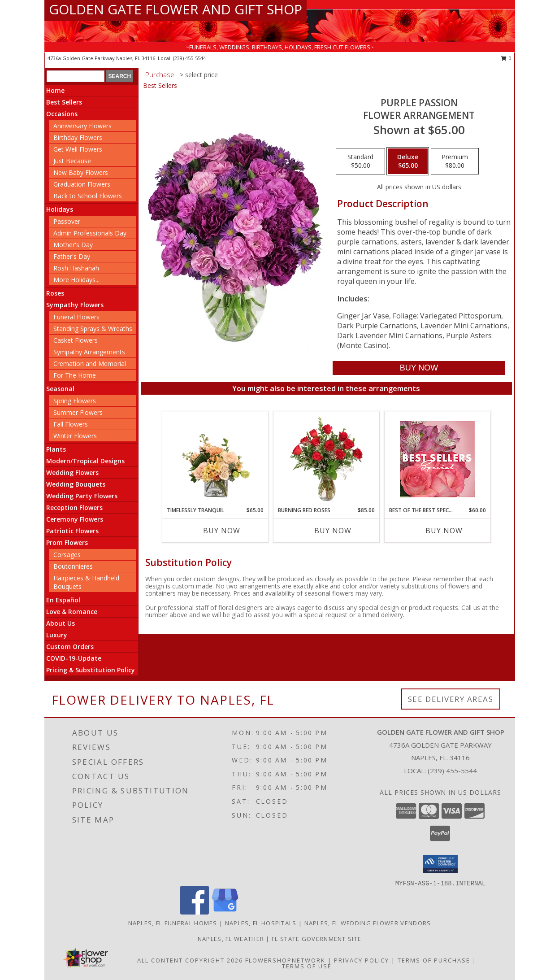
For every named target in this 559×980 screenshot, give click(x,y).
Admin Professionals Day (90, 233)
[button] (440, 864)
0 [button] (506, 58)
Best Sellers (64, 102)
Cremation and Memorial (90, 364)
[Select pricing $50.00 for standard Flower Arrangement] (360, 161)
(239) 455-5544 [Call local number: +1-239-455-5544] (189, 58)
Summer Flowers (78, 412)
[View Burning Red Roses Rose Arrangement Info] (326, 459)
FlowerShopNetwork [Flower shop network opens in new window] (285, 960)
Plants (56, 449)
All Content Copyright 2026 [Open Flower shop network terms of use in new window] (190, 960)
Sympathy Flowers (75, 305)
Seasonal (60, 389)
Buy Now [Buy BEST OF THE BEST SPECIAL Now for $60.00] (444, 531)
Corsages (67, 555)
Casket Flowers (76, 340)
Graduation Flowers (82, 184)
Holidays (60, 209)
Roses (55, 293)
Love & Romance (72, 612)
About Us (61, 623)
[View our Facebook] (195, 912)
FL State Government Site (316, 939)
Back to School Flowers (88, 196)
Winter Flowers (75, 436)
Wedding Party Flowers (82, 496)
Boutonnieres (73, 566)
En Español (63, 600)
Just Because (72, 161)
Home (55, 90)
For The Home (75, 375)
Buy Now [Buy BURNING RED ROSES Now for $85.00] (333, 531)
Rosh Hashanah (76, 268)
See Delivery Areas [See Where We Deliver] (451, 699)
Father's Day (72, 256)
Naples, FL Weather (231, 939)
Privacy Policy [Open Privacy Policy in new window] (362, 960)
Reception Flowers (74, 507)
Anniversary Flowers (82, 126)
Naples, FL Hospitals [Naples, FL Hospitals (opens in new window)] (261, 923)
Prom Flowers (67, 542)
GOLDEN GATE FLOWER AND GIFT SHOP (175, 9)
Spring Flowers (75, 401)
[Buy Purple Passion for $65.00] (419, 368)
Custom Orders (70, 647)
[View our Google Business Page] (225, 912)
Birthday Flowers (78, 137)
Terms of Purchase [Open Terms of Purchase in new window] (434, 960)
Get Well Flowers (78, 149)
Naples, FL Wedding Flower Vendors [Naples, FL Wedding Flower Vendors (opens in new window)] (368, 923)
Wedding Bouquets (76, 484)
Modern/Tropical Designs (85, 461)
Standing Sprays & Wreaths (93, 329)
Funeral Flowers (76, 317)
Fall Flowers (71, 424)
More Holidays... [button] (76, 280)
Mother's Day (73, 245)
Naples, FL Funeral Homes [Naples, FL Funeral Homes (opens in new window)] (173, 923)
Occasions (62, 114)
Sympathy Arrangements (89, 352)
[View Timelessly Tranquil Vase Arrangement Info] (215, 459)
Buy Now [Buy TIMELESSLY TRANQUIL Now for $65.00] (222, 531)
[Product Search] (76, 76)
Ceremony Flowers (75, 519)
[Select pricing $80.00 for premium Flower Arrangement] (455, 161)
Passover (67, 221)
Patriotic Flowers (72, 531)
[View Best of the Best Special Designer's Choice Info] (437, 459)
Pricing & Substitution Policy (91, 670)
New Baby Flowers (81, 172)
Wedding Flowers (72, 473)
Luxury (57, 635)
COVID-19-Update (74, 658)
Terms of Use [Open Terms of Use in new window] (307, 966)
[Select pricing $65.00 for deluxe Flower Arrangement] (408, 161)
